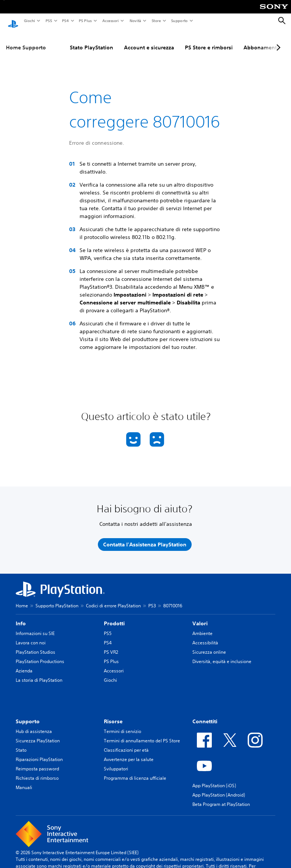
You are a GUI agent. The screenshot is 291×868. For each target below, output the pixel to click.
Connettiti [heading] (205, 715)
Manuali (24, 781)
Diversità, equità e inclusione (222, 655)
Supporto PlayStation (57, 599)
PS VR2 (111, 645)
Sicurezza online (209, 645)
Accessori (110, 21)
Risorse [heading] (113, 715)
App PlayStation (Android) (219, 788)
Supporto (179, 21)
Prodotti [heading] (114, 617)
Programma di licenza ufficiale (135, 771)
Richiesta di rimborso (37, 771)
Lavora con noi (31, 636)
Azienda (24, 664)
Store (156, 21)
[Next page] (277, 41)
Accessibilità (205, 636)
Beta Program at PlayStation (221, 798)
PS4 (65, 21)
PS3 (152, 599)
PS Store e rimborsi (209, 41)
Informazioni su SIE (35, 627)
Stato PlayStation (92, 41)
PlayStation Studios (35, 645)
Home (22, 599)
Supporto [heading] (28, 715)
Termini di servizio (123, 725)
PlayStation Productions (40, 655)
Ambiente (202, 627)
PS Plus (85, 21)
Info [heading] (21, 617)
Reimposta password (37, 762)
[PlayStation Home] (13, 21)
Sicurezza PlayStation (38, 734)
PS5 (48, 21)
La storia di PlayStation (39, 673)
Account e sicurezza (149, 41)
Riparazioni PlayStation (39, 753)
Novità (135, 21)
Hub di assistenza (34, 725)
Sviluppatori (116, 762)
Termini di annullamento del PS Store (142, 734)
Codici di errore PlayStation (113, 599)
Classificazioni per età (126, 743)
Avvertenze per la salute (129, 753)
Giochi (29, 21)
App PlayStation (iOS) (214, 779)
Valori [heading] (200, 617)
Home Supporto (26, 41)
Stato (21, 743)
